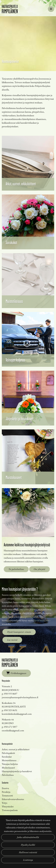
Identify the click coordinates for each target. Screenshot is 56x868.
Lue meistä (12, 640)
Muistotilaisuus (9, 760)
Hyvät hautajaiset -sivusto (19, 632)
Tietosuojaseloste (10, 810)
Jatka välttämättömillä (28, 837)
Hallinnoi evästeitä (28, 852)
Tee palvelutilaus (16, 569)
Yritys (4, 803)
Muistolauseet (8, 768)
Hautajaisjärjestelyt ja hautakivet (17, 771)
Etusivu (5, 788)
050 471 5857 (11, 727)
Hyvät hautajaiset (41, 620)
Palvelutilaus (8, 775)
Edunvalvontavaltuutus (13, 799)
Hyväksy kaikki (28, 845)
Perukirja (6, 792)
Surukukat (7, 757)
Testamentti (7, 795)
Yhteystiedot (8, 806)
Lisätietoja (28, 860)
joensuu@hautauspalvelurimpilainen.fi (20, 697)
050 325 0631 (11, 710)
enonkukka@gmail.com (13, 730)
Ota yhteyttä (39, 569)
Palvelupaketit (8, 753)
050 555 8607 (11, 694)
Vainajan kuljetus (10, 764)
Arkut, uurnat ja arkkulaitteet (16, 749)
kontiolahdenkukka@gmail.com (17, 714)
